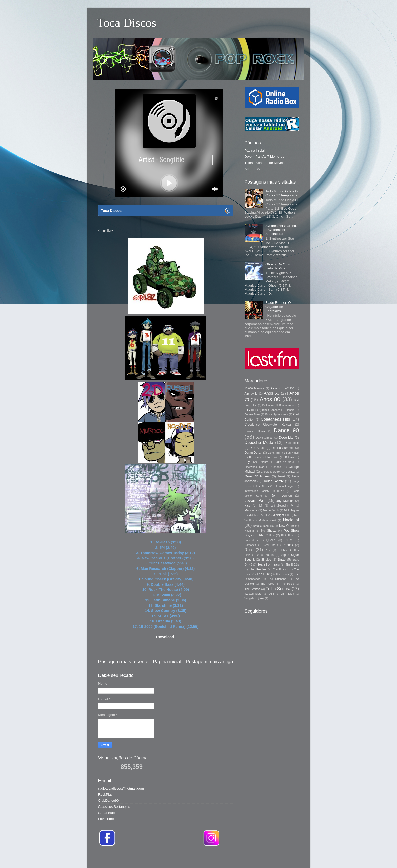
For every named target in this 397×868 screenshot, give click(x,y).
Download (165, 637)
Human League (285, 486)
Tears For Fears (269, 564)
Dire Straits (257, 448)
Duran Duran (253, 453)
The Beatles (258, 569)
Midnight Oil (281, 515)
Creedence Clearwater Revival (268, 425)
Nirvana (249, 531)
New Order (286, 526)
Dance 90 (286, 430)
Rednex (288, 545)
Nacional (291, 520)
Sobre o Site (254, 169)
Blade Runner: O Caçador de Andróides (278, 307)
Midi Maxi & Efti (258, 515)
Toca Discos (127, 23)
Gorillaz (290, 472)
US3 (272, 594)
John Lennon (282, 496)
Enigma (290, 457)
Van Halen (287, 594)
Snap (282, 560)
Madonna (251, 510)
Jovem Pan (255, 500)
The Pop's (287, 584)
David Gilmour (265, 438)
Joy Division (285, 501)
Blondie (290, 410)
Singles (266, 560)
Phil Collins (267, 535)
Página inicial (167, 662)
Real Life (269, 545)
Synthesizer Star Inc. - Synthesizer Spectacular (281, 230)
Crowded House (255, 431)
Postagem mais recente (123, 662)
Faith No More (284, 462)
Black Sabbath (271, 410)
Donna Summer (283, 448)
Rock (249, 550)
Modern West (267, 520)
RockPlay (105, 794)
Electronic (272, 457)
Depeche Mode (259, 442)
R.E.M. (289, 540)
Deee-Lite (286, 438)
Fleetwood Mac (254, 467)
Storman (234, 858)
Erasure (264, 462)
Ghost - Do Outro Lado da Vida (278, 266)
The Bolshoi (281, 569)
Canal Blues (107, 813)
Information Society (257, 491)
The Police (267, 584)
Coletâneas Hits (275, 419)
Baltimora (268, 405)
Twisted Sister (253, 594)
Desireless (292, 443)
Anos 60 (272, 393)
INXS (281, 491)
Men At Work (271, 510)
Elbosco (254, 457)
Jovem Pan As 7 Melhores (264, 157)
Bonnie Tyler (252, 414)
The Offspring (277, 579)
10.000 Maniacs (255, 388)
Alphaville (251, 394)
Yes (262, 598)
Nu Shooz (268, 531)
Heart (282, 476)
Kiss (247, 506)
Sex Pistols (266, 555)
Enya (248, 462)
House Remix (273, 481)
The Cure (263, 574)
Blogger (270, 858)
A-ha (274, 388)
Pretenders (251, 540)
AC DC (290, 388)
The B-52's (292, 564)
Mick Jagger (292, 510)
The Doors (282, 574)
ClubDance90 (109, 801)
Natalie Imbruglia (264, 526)
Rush (268, 550)
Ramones (250, 545)
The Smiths (252, 589)
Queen (271, 540)
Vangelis (250, 598)
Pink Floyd (288, 535)
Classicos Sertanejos (114, 807)
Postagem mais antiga (210, 662)
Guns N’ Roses (257, 476)
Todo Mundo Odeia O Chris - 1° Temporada (282, 193)
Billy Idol (250, 410)
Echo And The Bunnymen (283, 453)
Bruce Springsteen (276, 414)
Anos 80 (270, 399)
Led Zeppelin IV (282, 506)
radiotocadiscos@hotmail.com (121, 788)
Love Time (106, 819)
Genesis (276, 467)
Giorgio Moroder (270, 472)
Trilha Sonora (278, 589)
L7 (261, 506)
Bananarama (287, 405)
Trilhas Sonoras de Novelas (265, 163)
